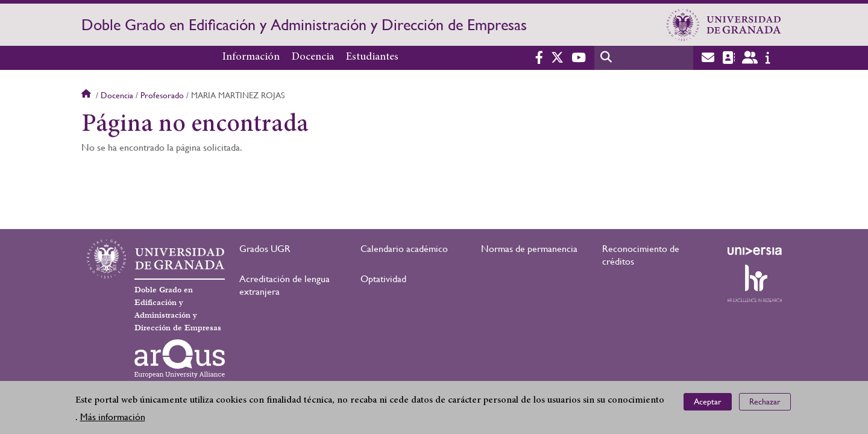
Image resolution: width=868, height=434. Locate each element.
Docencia (313, 57)
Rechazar (765, 401)
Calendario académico (404, 249)
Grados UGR (265, 249)
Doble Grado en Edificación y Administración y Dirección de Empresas (304, 25)
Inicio (87, 95)
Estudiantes (372, 57)
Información (251, 57)
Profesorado (162, 95)
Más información (113, 417)
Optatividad (383, 279)
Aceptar (708, 401)
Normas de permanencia (529, 249)
